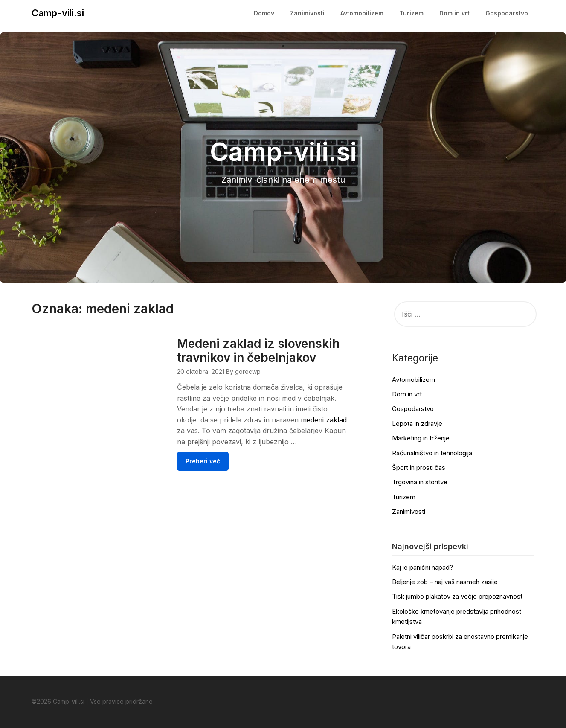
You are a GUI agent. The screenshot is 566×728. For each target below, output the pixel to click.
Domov (264, 13)
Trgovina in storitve (420, 482)
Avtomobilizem (362, 13)
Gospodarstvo (507, 13)
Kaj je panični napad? (422, 567)
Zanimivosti (307, 13)
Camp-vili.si (58, 13)
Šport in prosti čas (419, 467)
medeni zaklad (324, 420)
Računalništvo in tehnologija (432, 453)
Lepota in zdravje (417, 424)
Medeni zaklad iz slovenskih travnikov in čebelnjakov (258, 351)
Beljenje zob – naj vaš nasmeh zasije (445, 582)
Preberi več (203, 461)
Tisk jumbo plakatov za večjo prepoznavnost (457, 596)
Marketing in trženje (421, 438)
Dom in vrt (454, 13)
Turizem (411, 13)
